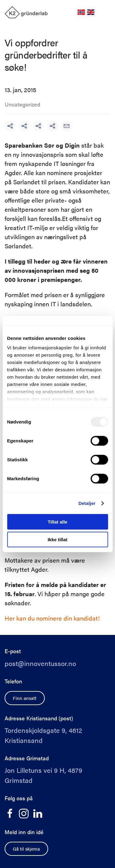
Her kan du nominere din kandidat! (52, 618)
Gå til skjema (26, 849)
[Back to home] (26, 12)
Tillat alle (58, 522)
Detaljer (87, 503)
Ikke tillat (57, 540)
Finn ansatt (25, 698)
